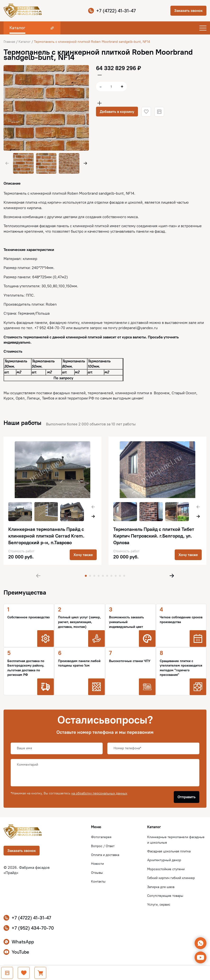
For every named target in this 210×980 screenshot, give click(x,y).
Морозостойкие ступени (166, 869)
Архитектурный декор (164, 860)
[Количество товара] (111, 86)
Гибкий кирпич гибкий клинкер (171, 878)
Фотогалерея (101, 837)
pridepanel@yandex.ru (138, 328)
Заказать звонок (188, 11)
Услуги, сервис (159, 905)
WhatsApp (19, 942)
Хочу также (83, 555)
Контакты (98, 882)
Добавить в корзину (117, 112)
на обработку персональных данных (99, 793)
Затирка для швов (161, 887)
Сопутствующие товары (165, 896)
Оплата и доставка (105, 855)
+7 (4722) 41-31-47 (112, 11)
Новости (97, 864)
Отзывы (97, 873)
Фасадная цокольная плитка (169, 851)
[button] (85, 163)
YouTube (16, 952)
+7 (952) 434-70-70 (29, 928)
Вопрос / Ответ (103, 846)
